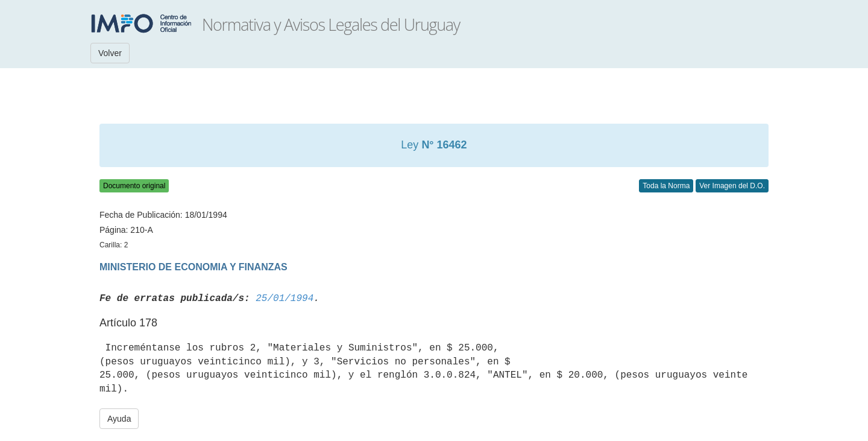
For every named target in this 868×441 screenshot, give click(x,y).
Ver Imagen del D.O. (732, 186)
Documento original (134, 186)
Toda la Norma (666, 186)
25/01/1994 (285, 299)
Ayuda (119, 419)
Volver (110, 53)
